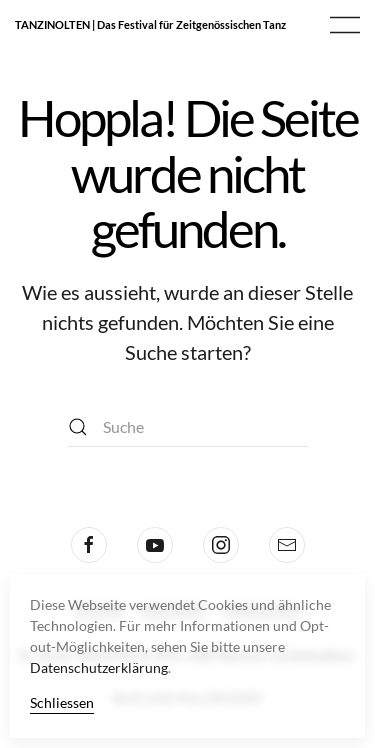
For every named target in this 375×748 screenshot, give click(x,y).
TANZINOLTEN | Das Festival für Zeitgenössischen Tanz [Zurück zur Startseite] (150, 24)
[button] (345, 25)
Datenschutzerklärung (99, 667)
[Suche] (188, 427)
